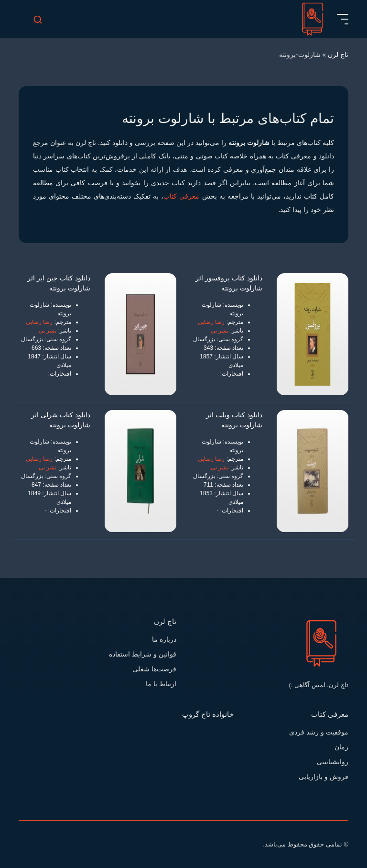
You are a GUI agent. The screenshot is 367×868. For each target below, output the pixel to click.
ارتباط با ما (161, 684)
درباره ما (164, 639)
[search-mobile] (38, 19)
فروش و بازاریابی (324, 777)
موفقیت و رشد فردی (319, 732)
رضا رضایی (211, 322)
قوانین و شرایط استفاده (143, 654)
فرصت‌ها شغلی (154, 669)
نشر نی (220, 331)
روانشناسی (333, 762)
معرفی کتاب (181, 196)
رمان (341, 747)
